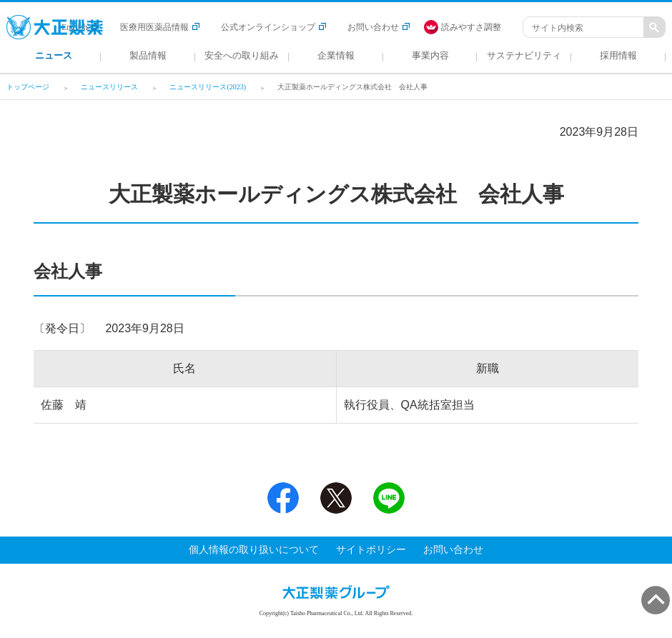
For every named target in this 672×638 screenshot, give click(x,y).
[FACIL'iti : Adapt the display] (470, 27)
